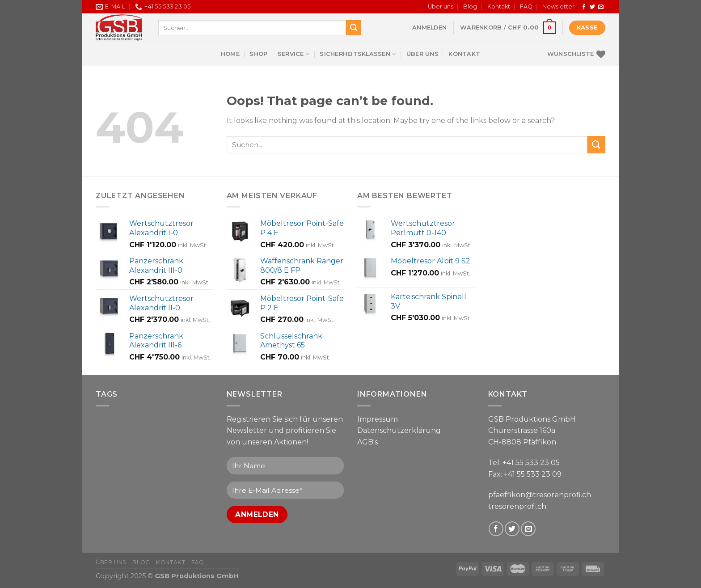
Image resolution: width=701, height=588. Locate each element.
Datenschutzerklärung (399, 430)
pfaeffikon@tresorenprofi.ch (540, 495)
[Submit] (354, 28)
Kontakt (499, 6)
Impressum (378, 419)
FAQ (526, 6)
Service (294, 54)
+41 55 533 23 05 (531, 463)
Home (230, 54)
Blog (470, 6)
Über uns (441, 6)
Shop (258, 54)
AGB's (367, 442)
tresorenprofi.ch (517, 506)
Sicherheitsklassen (358, 54)
